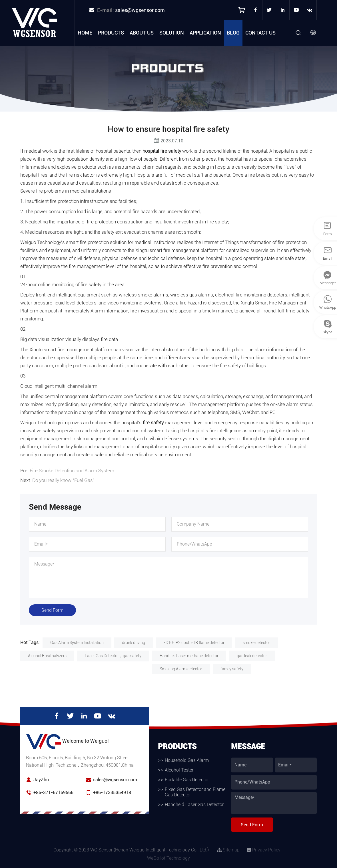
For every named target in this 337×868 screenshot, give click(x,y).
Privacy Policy (263, 850)
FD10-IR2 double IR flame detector (194, 643)
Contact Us (260, 33)
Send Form (52, 610)
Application (205, 33)
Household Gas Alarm (187, 760)
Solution (172, 33)
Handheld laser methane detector (189, 656)
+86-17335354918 (112, 793)
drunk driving (134, 643)
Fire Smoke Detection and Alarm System (72, 471)
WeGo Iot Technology (168, 858)
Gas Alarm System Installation (77, 643)
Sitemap (228, 850)
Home (85, 33)
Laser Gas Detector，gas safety (113, 656)
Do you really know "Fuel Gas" (63, 480)
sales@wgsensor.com (140, 10)
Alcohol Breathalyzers (47, 656)
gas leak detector (252, 656)
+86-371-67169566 (53, 793)
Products (111, 33)
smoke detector (256, 643)
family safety (232, 669)
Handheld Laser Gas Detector (194, 805)
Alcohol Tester (179, 770)
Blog (233, 33)
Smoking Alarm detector (181, 669)
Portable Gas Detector (187, 780)
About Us (142, 33)
